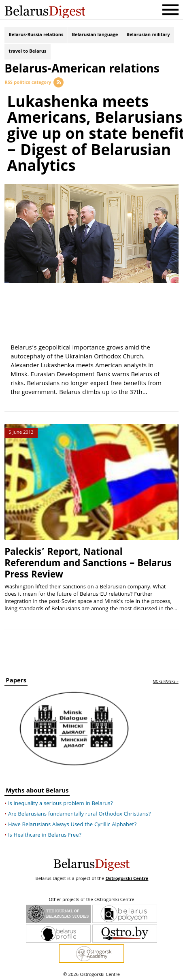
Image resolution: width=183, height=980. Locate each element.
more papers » (165, 681)
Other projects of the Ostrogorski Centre (91, 899)
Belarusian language (95, 35)
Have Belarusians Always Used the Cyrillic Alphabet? (72, 823)
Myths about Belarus (37, 790)
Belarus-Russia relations (36, 35)
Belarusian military (148, 35)
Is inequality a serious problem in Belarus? (61, 802)
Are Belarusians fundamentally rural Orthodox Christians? (80, 813)
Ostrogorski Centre (127, 877)
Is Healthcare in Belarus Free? (45, 834)
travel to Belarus (27, 53)
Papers (16, 680)
